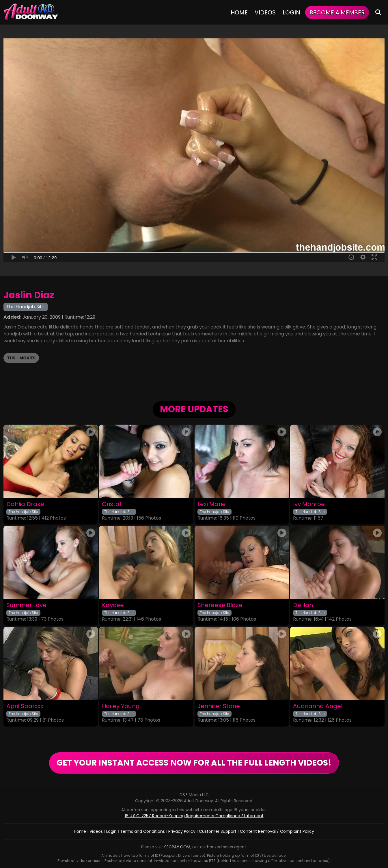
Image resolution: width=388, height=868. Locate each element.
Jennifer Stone (219, 706)
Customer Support (218, 831)
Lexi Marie (212, 504)
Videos (265, 12)
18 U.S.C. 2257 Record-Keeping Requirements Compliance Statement (194, 816)
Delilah (303, 605)
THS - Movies (21, 358)
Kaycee (113, 605)
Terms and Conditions (142, 831)
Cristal (111, 504)
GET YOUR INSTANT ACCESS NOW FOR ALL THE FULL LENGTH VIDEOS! (194, 763)
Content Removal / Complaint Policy (277, 831)
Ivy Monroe (309, 504)
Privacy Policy (182, 831)
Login (291, 12)
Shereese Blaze (220, 605)
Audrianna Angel (318, 706)
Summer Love (26, 605)
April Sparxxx (25, 706)
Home (239, 12)
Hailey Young (121, 706)
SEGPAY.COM (177, 847)
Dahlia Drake (25, 504)
